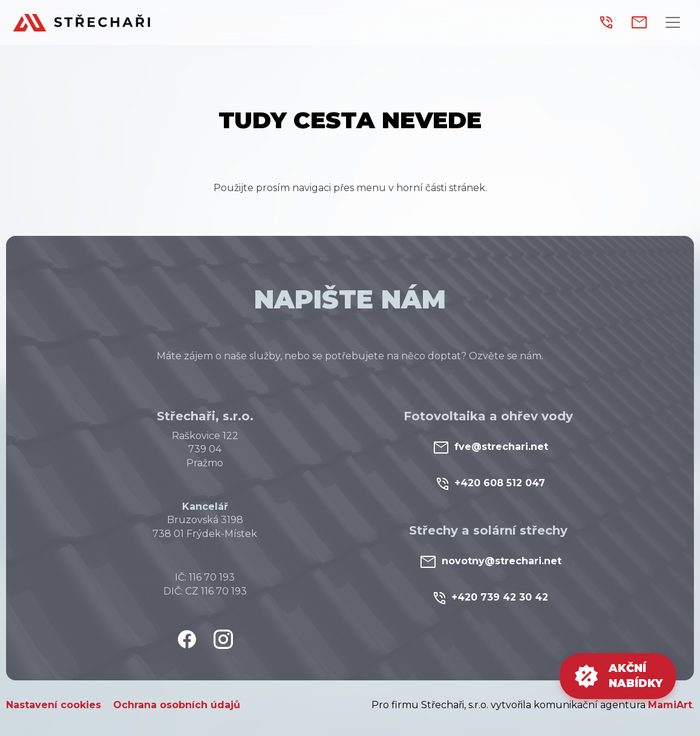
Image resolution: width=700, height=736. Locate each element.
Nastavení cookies (54, 705)
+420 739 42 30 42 (491, 598)
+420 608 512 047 (491, 484)
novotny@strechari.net (491, 562)
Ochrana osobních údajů (177, 705)
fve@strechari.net (491, 447)
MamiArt (670, 705)
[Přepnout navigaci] (673, 22)
